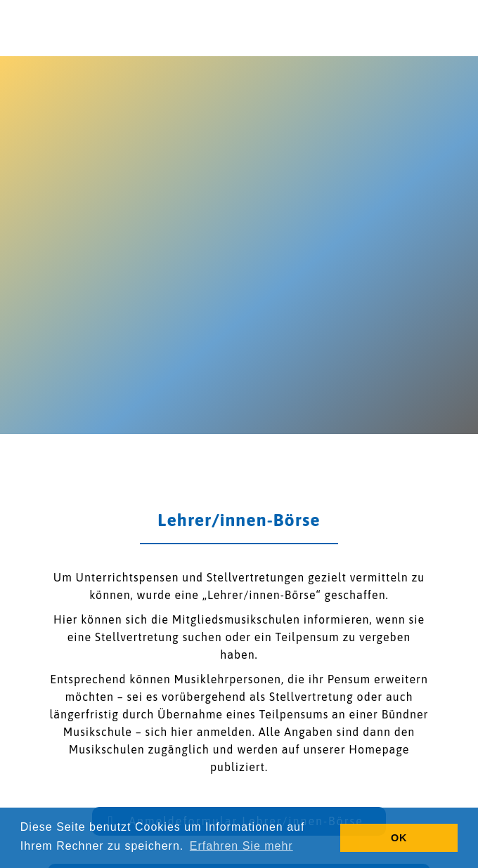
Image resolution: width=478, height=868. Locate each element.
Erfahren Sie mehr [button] (241, 846)
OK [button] (399, 838)
